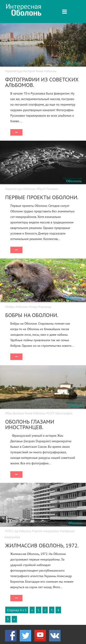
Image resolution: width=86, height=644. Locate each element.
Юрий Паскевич (48, 189)
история (30, 71)
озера (34, 307)
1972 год (12, 531)
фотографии (65, 413)
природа (46, 307)
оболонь (51, 71)
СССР (51, 413)
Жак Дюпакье (15, 413)
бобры (11, 307)
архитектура (14, 71)
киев (40, 71)
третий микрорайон (46, 531)
